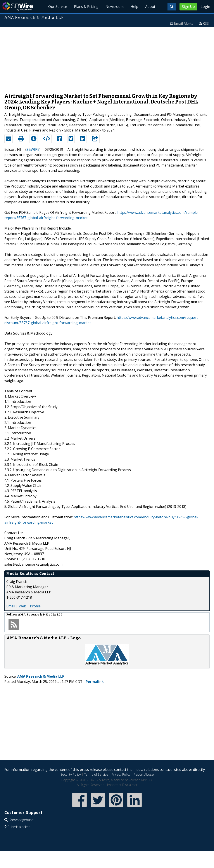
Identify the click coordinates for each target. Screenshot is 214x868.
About (150, 7)
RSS (206, 23)
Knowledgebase (21, 820)
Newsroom (115, 7)
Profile (35, 606)
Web (22, 606)
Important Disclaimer (122, 785)
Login (205, 7)
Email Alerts (184, 23)
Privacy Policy (121, 774)
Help (134, 7)
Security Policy (71, 774)
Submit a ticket (19, 827)
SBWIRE (33, 149)
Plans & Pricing (86, 7)
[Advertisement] (107, 58)
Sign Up (188, 7)
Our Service (58, 7)
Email (11, 606)
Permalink (95, 682)
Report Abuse (144, 774)
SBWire (18, 6)
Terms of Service (96, 774)
